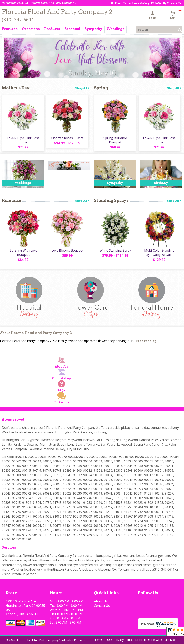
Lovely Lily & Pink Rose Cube (23, 140)
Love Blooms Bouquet (67, 251)
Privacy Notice (124, 641)
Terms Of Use (103, 641)
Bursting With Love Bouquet (23, 254)
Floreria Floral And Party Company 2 (57, 12)
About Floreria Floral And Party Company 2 (36, 334)
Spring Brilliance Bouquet (115, 140)
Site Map (170, 641)
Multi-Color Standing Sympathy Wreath (159, 254)
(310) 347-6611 (18, 19)
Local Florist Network (149, 641)
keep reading (146, 342)
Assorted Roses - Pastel (67, 138)
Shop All (83, 88)
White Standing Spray (115, 251)
